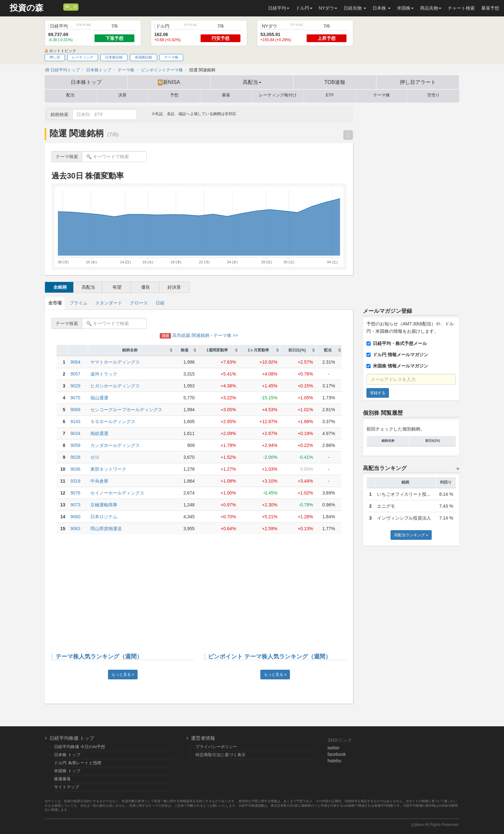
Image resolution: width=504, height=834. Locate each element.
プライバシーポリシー (216, 747)
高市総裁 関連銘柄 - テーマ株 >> (199, 335)
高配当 (88, 287)
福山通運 (99, 398)
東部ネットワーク (108, 469)
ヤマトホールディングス (115, 362)
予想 (174, 95)
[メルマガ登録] (58, 7)
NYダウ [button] (328, 8)
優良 (146, 287)
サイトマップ (67, 787)
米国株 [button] (405, 8)
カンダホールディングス (115, 445)
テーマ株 (171, 57)
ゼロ (95, 457)
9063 (75, 529)
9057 (75, 374)
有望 (117, 287)
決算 (122, 95)
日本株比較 (114, 57)
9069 (75, 410)
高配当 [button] (252, 82)
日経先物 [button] (355, 8)
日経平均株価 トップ (72, 738)
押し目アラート (418, 82)
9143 (75, 422)
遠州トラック (104, 374)
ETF (330, 95)
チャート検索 (461, 8)
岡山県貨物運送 (106, 529)
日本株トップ (86, 82)
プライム (78, 303)
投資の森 (27, 8)
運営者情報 (203, 738)
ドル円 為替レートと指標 (78, 763)
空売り (433, 95)
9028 (75, 457)
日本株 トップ (67, 755)
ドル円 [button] (304, 8)
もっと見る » (123, 675)
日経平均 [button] (279, 8)
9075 (75, 398)
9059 (75, 445)
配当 (70, 95)
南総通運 (99, 433)
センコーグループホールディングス (126, 410)
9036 (75, 469)
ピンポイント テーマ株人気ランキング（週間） (270, 657)
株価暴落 (62, 779)
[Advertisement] (199, 589)
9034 (75, 433)
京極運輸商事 (104, 505)
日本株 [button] (382, 8)
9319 (75, 481)
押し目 (71, 7)
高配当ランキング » (411, 535)
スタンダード (109, 303)
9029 (75, 386)
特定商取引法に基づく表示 (221, 755)
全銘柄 (60, 287)
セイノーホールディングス (117, 493)
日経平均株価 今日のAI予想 (80, 747)
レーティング (83, 57)
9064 (75, 362)
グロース (139, 303)
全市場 (55, 303)
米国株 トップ (67, 771)
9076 (75, 493)
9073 (75, 505)
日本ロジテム (104, 517)
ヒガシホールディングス (115, 386)
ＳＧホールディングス (113, 422)
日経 (160, 303)
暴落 (226, 95)
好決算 (174, 287)
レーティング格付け (278, 95)
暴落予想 (490, 8)
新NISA (169, 82)
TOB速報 (335, 82)
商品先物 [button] (431, 8)
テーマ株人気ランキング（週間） (99, 657)
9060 (75, 517)
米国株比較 (144, 57)
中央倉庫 (99, 481)
